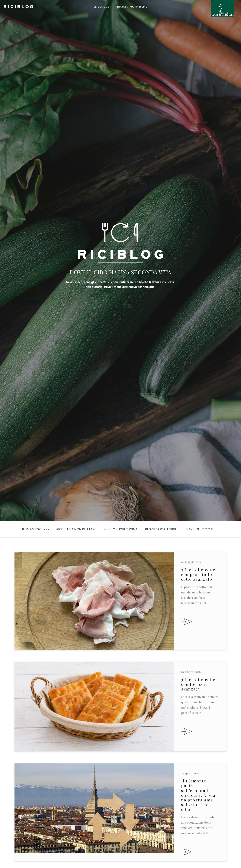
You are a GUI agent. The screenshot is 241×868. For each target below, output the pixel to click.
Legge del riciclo (200, 529)
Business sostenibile (162, 529)
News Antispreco (35, 529)
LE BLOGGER (103, 6)
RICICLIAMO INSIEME (132, 6)
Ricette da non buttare (76, 529)
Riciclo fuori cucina (120, 529)
